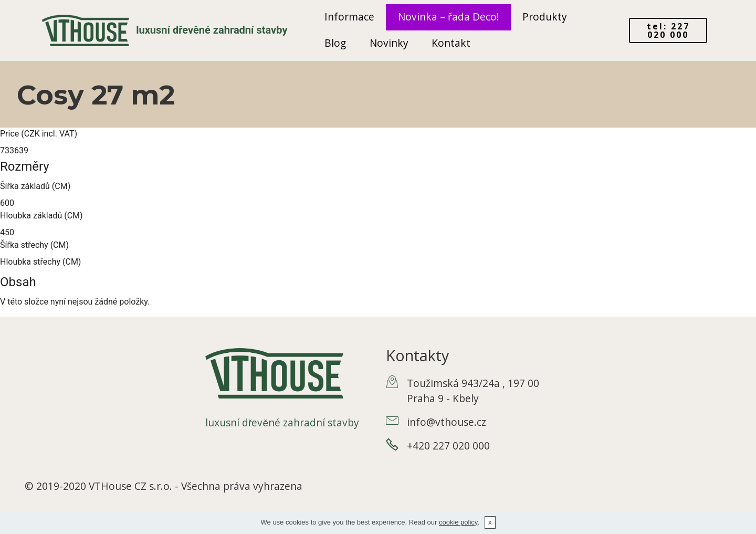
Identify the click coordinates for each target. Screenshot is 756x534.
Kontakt (451, 43)
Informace (349, 17)
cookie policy (458, 522)
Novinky (389, 43)
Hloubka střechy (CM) (40, 262)
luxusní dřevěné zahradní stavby (212, 30)
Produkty (545, 17)
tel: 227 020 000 (668, 30)
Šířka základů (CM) (35, 186)
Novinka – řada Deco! (449, 17)
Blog (335, 43)
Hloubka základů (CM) (41, 216)
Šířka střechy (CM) (34, 245)
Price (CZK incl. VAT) (39, 134)
